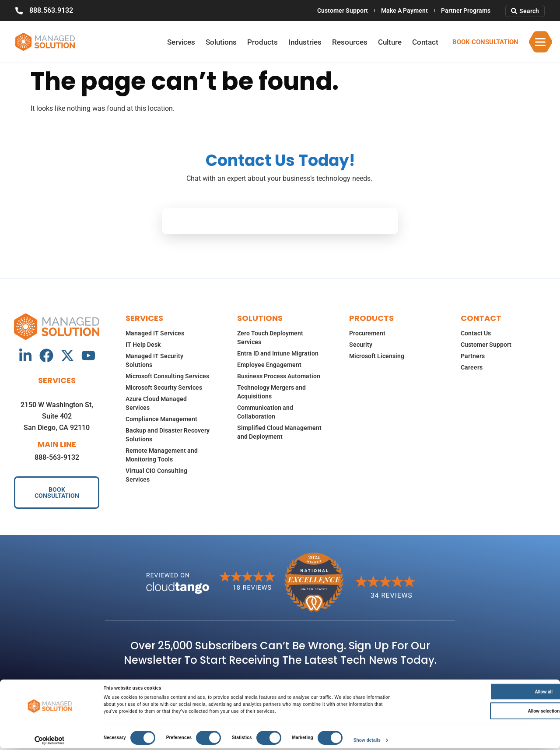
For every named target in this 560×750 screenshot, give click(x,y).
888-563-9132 (57, 457)
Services (181, 42)
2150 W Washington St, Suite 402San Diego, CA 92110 (57, 416)
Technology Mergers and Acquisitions (271, 392)
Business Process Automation (279, 376)
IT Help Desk (143, 345)
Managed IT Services (155, 333)
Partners (473, 356)
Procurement (367, 333)
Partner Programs (466, 11)
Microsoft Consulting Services (167, 376)
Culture (390, 42)
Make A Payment (404, 11)
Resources (350, 42)
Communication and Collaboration (265, 412)
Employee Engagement (269, 365)
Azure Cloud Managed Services (156, 403)
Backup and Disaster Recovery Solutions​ (168, 435)
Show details (367, 742)
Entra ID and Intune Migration (278, 353)
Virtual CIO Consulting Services (156, 475)
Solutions (221, 42)
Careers (472, 367)
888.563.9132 (51, 10)
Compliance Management (161, 419)
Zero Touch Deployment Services (270, 338)
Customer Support (343, 11)
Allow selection (472, 713)
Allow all (472, 693)
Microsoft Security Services (164, 387)
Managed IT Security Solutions (154, 360)
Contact (425, 42)
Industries (305, 42)
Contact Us (476, 333)
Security (361, 345)
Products (262, 42)
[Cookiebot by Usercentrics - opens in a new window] (50, 742)
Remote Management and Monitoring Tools (162, 455)
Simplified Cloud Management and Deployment (279, 432)
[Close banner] (553, 688)
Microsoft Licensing (377, 356)
